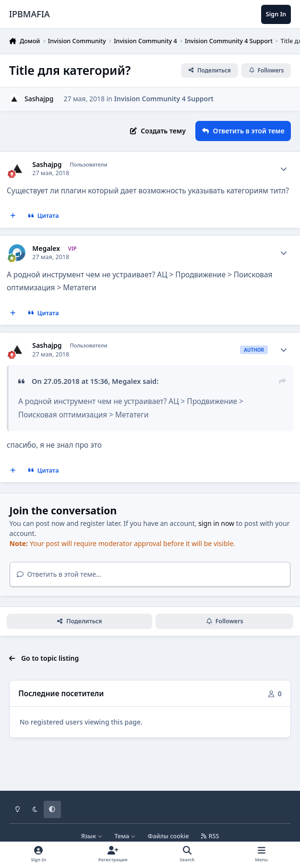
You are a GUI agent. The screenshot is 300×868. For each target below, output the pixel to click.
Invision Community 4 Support (164, 99)
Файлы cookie (168, 836)
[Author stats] (284, 169)
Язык (92, 836)
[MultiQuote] (13, 216)
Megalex (46, 249)
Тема (125, 836)
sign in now (216, 523)
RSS (210, 836)
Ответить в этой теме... (59, 574)
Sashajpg (47, 165)
